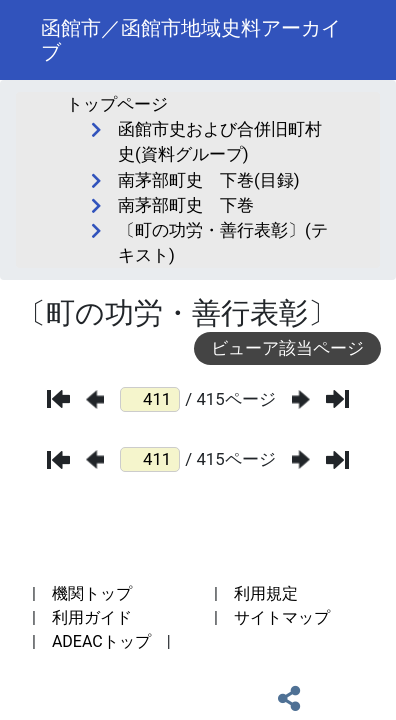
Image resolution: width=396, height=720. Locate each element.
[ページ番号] (150, 399)
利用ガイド (92, 617)
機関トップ (92, 593)
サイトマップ (282, 617)
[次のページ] (301, 399)
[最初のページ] (58, 399)
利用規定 (266, 593)
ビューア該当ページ (287, 348)
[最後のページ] (337, 399)
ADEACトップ (101, 641)
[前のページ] (95, 399)
